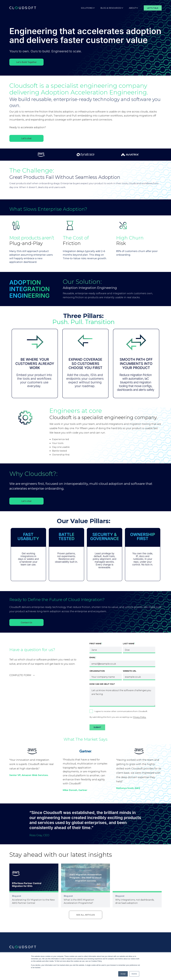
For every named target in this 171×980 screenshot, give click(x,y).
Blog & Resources (112, 8)
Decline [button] (134, 974)
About (133, 8)
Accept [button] (123, 974)
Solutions (88, 8)
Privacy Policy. (140, 717)
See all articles (86, 915)
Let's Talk (153, 8)
